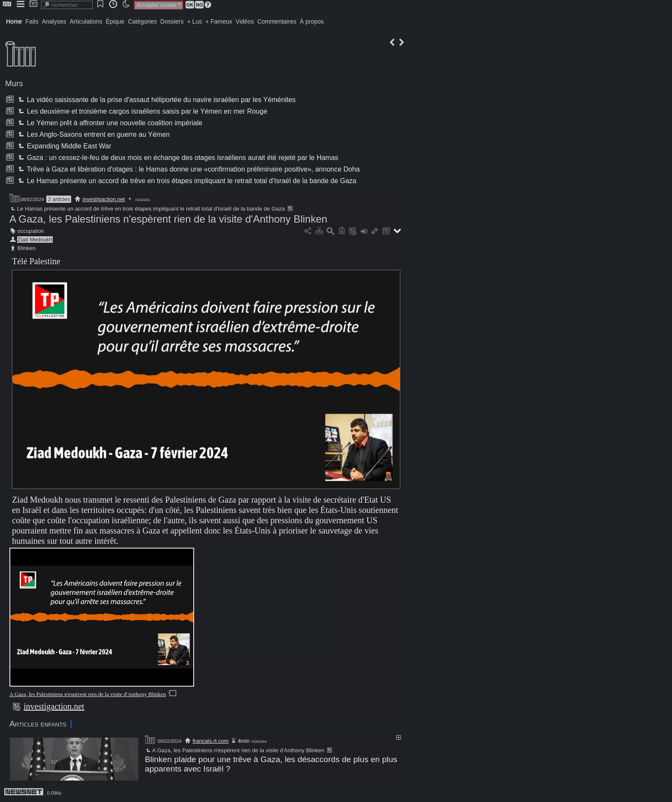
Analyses (54, 21)
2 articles (59, 199)
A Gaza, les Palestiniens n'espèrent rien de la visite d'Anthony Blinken (168, 219)
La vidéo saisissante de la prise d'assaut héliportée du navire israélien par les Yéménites (156, 100)
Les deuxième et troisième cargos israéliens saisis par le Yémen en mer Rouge (142, 111)
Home (14, 21)
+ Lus (195, 21)
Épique (115, 21)
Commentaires (277, 21)
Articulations (86, 21)
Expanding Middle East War (64, 146)
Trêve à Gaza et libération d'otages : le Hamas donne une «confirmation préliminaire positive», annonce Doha (188, 169)
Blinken (27, 248)
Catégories (142, 21)
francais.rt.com (210, 741)
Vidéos (245, 21)
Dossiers (172, 21)
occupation (31, 231)
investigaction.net (104, 199)
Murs (14, 83)
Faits (32, 21)
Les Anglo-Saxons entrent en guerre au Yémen (93, 134)
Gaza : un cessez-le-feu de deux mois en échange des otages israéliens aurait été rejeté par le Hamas (177, 158)
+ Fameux (219, 21)
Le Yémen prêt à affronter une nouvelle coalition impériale (109, 123)
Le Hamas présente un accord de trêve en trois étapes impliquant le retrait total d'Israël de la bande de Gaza (186, 181)
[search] (67, 5)
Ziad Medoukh (35, 240)
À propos (312, 21)
